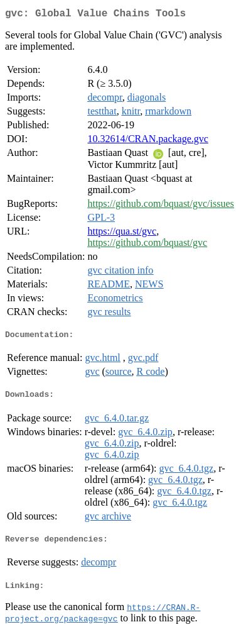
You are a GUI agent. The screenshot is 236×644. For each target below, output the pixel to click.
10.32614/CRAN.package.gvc (147, 141)
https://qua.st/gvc (122, 234)
